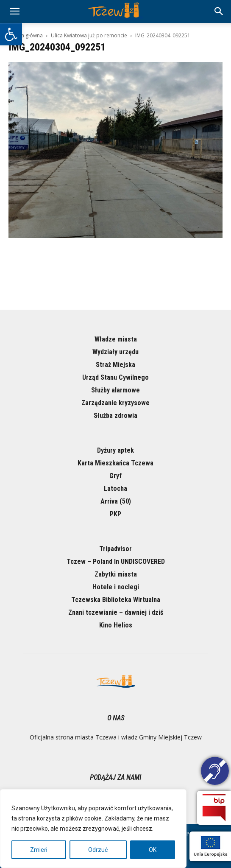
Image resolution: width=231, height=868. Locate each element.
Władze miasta (116, 339)
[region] (93, 829)
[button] (11, 34)
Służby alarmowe (115, 390)
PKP (115, 514)
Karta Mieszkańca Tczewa (115, 463)
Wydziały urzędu (115, 352)
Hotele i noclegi (116, 587)
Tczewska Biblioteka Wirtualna (116, 600)
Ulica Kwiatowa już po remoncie (89, 35)
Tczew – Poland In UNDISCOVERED (116, 561)
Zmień (39, 850)
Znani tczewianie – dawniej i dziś (116, 612)
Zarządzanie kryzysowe (115, 403)
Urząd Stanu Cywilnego (115, 377)
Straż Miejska (115, 365)
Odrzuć (98, 850)
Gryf (115, 476)
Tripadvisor (115, 549)
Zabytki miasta (116, 574)
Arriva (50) (116, 501)
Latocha (115, 489)
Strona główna (26, 35)
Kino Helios (116, 625)
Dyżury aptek (115, 450)
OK (153, 850)
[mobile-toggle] (14, 11)
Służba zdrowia (115, 416)
